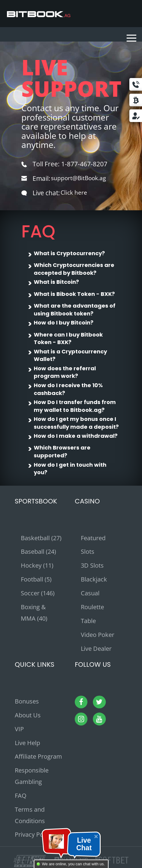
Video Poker (98, 635)
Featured (93, 538)
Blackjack (94, 579)
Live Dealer (96, 649)
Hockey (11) (37, 565)
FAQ (21, 796)
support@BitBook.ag (82, 179)
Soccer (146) (38, 593)
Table (88, 621)
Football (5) (36, 579)
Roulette (92, 607)
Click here (75, 193)
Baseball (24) (38, 552)
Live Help (27, 743)
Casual (90, 593)
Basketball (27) (41, 538)
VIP (19, 729)
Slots (88, 552)
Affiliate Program (38, 756)
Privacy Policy (34, 834)
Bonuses (27, 701)
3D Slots (92, 565)
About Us (28, 715)
